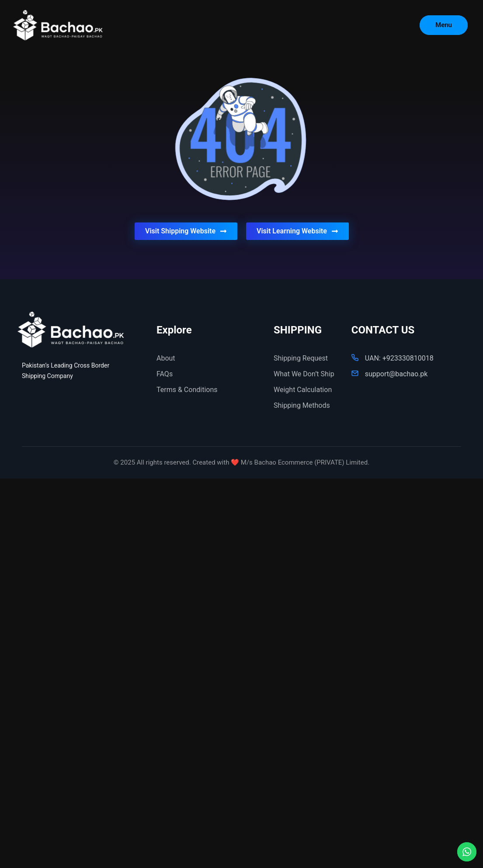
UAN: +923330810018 (399, 358)
